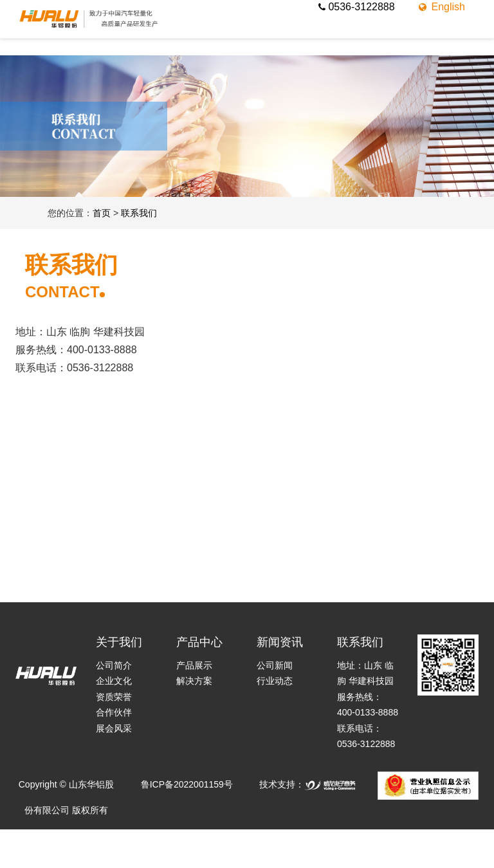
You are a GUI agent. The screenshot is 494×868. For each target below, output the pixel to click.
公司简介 (114, 665)
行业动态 (275, 681)
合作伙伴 (114, 712)
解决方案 (194, 681)
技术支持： (307, 784)
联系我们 (139, 213)
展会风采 (114, 728)
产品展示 (194, 665)
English (441, 7)
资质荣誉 (114, 697)
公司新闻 (275, 665)
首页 (102, 213)
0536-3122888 (357, 7)
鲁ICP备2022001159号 (187, 784)
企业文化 (114, 681)
